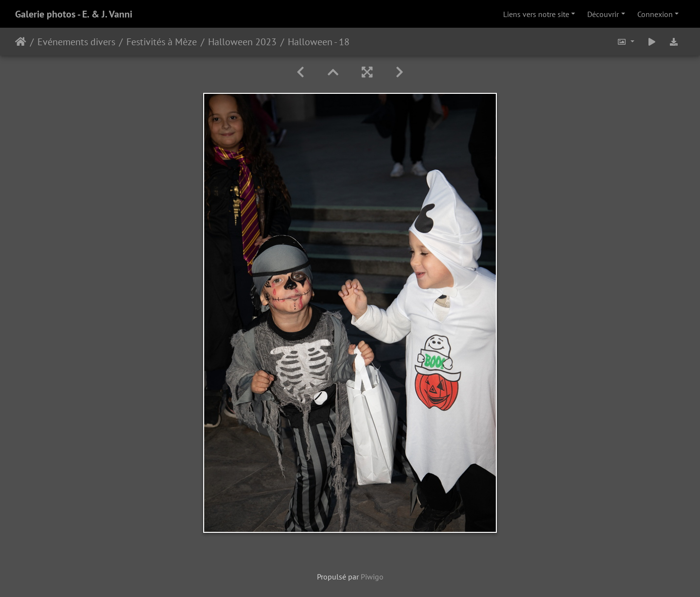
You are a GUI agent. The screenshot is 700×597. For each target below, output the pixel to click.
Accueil (21, 42)
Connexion (655, 14)
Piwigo (372, 577)
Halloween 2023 (242, 42)
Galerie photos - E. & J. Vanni (74, 14)
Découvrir (603, 14)
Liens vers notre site (536, 14)
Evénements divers (76, 42)
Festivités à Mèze (162, 42)
